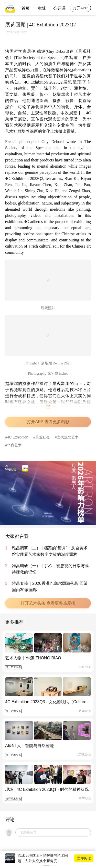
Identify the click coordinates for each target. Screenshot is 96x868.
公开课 (59, 8)
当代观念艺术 (68, 437)
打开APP (80, 8)
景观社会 (42, 437)
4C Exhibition (18, 437)
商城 (41, 8)
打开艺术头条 (13, 667)
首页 (26, 8)
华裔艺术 (14, 445)
